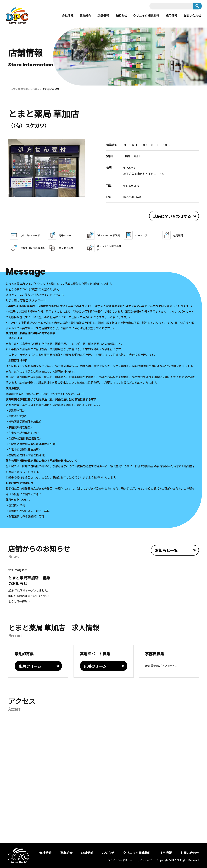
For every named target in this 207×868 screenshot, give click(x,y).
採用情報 (170, 15)
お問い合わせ (192, 15)
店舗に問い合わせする (172, 216)
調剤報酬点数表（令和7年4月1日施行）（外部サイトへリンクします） (49, 394)
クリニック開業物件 (144, 15)
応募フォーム (30, 666)
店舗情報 (99, 15)
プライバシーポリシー (120, 860)
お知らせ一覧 (166, 550)
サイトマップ (144, 860)
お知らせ (118, 15)
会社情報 (62, 15)
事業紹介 (80, 15)
